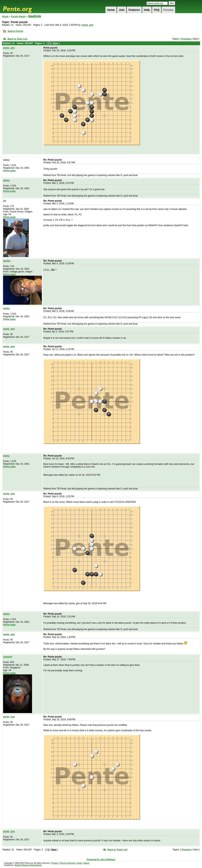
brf (5, 201)
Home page (9, 171)
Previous (186, 39)
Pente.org (22, 7)
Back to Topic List (17, 39)
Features (134, 10)
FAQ (157, 10)
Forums (168, 10)
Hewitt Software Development (28, 865)
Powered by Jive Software (101, 859)
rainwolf (8, 657)
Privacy (55, 863)
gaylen (7, 261)
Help (147, 10)
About (86, 863)
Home (111, 10)
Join (122, 10)
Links (79, 863)
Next (56, 43)
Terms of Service (68, 863)
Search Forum (15, 31)
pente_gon (88, 25)
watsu (6, 160)
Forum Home (18, 16)
